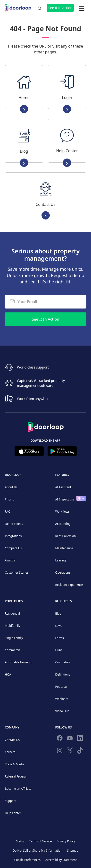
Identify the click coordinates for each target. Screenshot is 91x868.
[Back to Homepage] (46, 425)
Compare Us (13, 548)
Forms (59, 638)
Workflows (62, 512)
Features (62, 475)
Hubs (59, 650)
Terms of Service (41, 841)
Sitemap (73, 851)
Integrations (13, 536)
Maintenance (64, 548)
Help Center (13, 813)
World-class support (33, 367)
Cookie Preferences (27, 860)
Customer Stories (17, 573)
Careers (10, 752)
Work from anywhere (34, 399)
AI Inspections (65, 499)
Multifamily (12, 626)
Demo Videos (14, 524)
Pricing (10, 499)
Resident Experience (69, 585)
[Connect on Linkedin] (80, 739)
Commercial (13, 650)
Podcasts (61, 687)
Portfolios (14, 601)
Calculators (63, 662)
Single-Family (14, 638)
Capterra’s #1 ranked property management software (41, 383)
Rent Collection (65, 536)
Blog (58, 614)
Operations (63, 573)
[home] (19, 8)
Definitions (62, 674)
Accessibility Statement (61, 860)
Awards (10, 560)
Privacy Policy (66, 841)
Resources (63, 601)
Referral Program (17, 776)
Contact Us (12, 740)
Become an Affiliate (18, 789)
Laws (58, 626)
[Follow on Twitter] (70, 751)
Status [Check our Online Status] (20, 841)
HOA (8, 674)
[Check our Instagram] (60, 752)
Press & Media (15, 764)
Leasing (60, 560)
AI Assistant (63, 487)
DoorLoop (13, 475)
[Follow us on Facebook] (60, 739)
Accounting (63, 524)
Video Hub (62, 711)
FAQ (8, 512)
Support (10, 801)
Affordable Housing (18, 662)
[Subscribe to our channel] (70, 739)
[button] (82, 8)
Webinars (62, 699)
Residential (12, 614)
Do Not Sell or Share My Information (37, 851)
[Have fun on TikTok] (80, 751)
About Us (11, 487)
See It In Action (60, 8)
